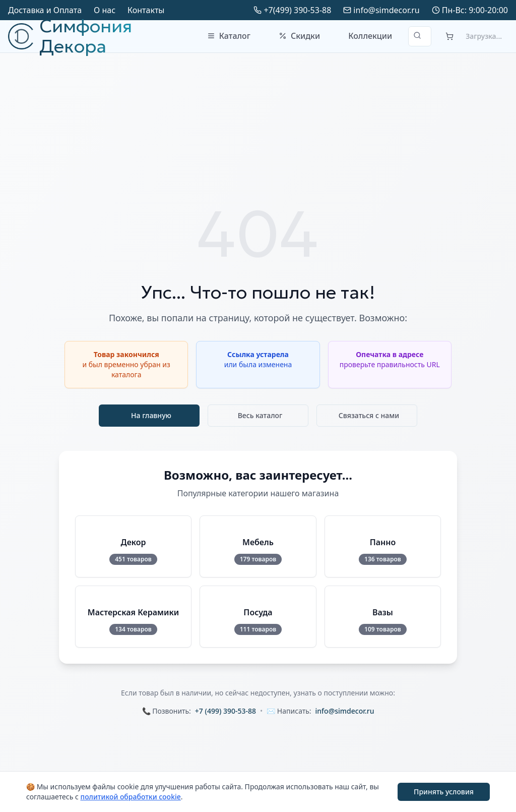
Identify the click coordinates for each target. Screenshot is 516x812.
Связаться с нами (369, 415)
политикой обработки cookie (130, 797)
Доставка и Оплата (45, 10)
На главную (151, 415)
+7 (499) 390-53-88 (225, 711)
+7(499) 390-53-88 (297, 10)
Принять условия (444, 792)
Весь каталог (260, 415)
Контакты (146, 10)
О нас (105, 10)
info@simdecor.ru (386, 10)
